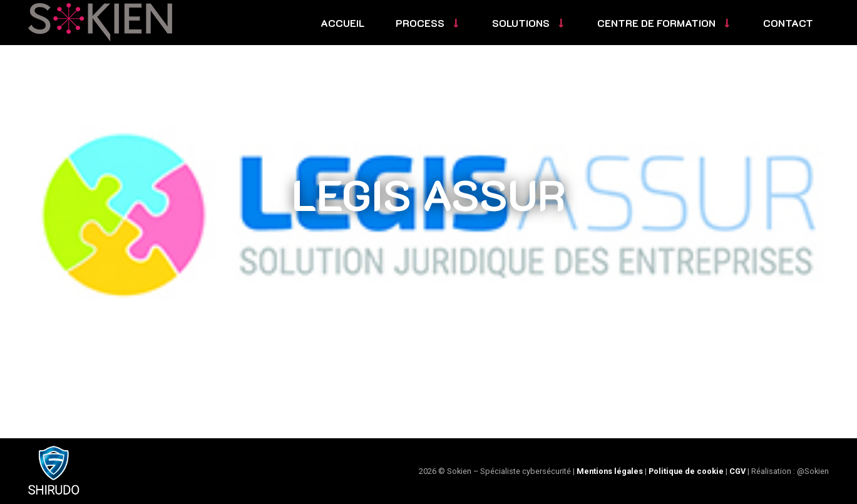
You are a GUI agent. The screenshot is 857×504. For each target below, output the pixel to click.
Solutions (529, 23)
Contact (788, 23)
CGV (737, 471)
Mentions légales (610, 471)
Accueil (342, 23)
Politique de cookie (686, 471)
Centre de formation (665, 23)
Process (428, 23)
